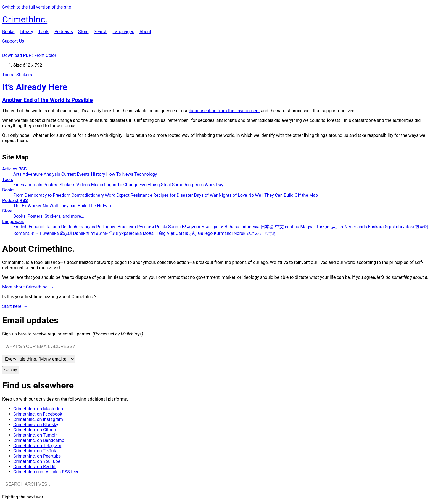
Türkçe (323, 227)
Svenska (51, 233)
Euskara (376, 227)
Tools (44, 32)
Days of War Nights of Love (221, 195)
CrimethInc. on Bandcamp (39, 440)
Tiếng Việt (165, 233)
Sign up (11, 370)
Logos (110, 185)
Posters (51, 185)
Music (97, 185)
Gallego (205, 233)
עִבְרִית (92, 233)
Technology (146, 174)
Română (21, 233)
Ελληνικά (191, 227)
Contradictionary (88, 195)
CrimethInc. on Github (35, 430)
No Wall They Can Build (271, 195)
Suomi (174, 227)
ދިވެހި (193, 233)
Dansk (79, 233)
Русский (146, 227)
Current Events (76, 174)
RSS (22, 169)
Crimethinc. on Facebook (38, 414)
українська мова (136, 233)
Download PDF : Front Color (29, 55)
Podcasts (64, 32)
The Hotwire (101, 206)
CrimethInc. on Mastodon (38, 409)
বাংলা (36, 233)
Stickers (24, 75)
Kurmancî (223, 233)
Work (110, 195)
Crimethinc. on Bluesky (36, 425)
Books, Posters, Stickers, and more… (49, 216)
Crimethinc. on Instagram (38, 419)
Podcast (10, 200)
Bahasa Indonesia (242, 227)
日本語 (267, 227)
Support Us (13, 41)
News (128, 174)
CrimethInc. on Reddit (34, 467)
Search (100, 32)
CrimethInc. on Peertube (37, 456)
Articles (10, 169)
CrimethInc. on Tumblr (35, 435)
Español (37, 227)
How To (113, 174)
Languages (123, 32)
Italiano (53, 227)
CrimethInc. (25, 19)
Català (182, 233)
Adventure (33, 174)
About (145, 32)
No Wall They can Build (65, 206)
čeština (292, 227)
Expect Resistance (134, 195)
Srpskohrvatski (399, 227)
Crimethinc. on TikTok (35, 451)
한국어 (422, 227)
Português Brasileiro (116, 227)
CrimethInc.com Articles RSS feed (46, 472)
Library (27, 32)
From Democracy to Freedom (42, 195)
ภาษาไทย (109, 233)
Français (87, 227)
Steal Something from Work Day (192, 185)
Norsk (239, 233)
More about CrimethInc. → (28, 287)
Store (83, 32)
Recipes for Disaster (173, 195)
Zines (19, 185)
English (20, 227)
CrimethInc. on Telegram (37, 446)
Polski (161, 227)
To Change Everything (139, 185)
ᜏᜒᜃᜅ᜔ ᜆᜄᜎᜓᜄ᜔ (261, 233)
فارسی (337, 227)
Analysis (52, 174)
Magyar (307, 227)
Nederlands (356, 227)
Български (212, 227)
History (98, 174)
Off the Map (306, 195)
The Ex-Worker (27, 206)
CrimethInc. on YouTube (37, 461)
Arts (17, 174)
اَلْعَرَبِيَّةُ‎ (66, 233)
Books (8, 32)
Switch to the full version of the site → (39, 7)
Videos (83, 185)
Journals (34, 185)
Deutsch (69, 227)
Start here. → (15, 306)
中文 (279, 227)
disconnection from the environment (224, 111)
